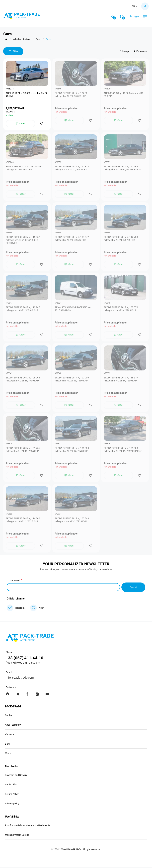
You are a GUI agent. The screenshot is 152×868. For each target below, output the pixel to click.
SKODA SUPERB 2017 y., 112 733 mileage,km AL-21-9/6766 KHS (121, 239)
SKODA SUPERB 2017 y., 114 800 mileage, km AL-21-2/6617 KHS (23, 521)
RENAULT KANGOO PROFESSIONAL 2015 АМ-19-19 (74, 309)
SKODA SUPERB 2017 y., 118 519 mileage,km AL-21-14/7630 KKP (121, 380)
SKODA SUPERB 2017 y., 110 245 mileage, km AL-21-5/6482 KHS (23, 309)
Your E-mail (14, 581)
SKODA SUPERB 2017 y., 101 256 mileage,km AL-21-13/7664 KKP (23, 450)
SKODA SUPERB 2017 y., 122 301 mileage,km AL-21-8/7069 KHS (72, 95)
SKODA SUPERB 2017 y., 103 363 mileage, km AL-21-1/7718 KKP (72, 521)
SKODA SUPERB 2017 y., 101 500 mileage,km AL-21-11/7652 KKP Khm (123, 450)
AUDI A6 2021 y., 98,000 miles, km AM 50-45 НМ (25, 95)
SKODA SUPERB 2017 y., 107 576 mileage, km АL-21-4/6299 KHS (121, 309)
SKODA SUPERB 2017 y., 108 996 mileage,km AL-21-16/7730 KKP (23, 380)
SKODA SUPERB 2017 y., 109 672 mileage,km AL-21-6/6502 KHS (72, 239)
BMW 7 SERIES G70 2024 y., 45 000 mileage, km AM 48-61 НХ (24, 168)
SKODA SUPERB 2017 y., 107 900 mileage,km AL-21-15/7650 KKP (72, 380)
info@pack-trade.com (20, 678)
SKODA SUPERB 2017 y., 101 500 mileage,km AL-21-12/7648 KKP (72, 450)
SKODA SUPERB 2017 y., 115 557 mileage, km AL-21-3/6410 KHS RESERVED (23, 240)
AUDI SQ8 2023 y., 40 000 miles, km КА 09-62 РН (124, 95)
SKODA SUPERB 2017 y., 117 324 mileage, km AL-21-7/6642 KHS (72, 168)
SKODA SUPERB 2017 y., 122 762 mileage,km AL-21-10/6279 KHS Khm (123, 168)
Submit (133, 588)
